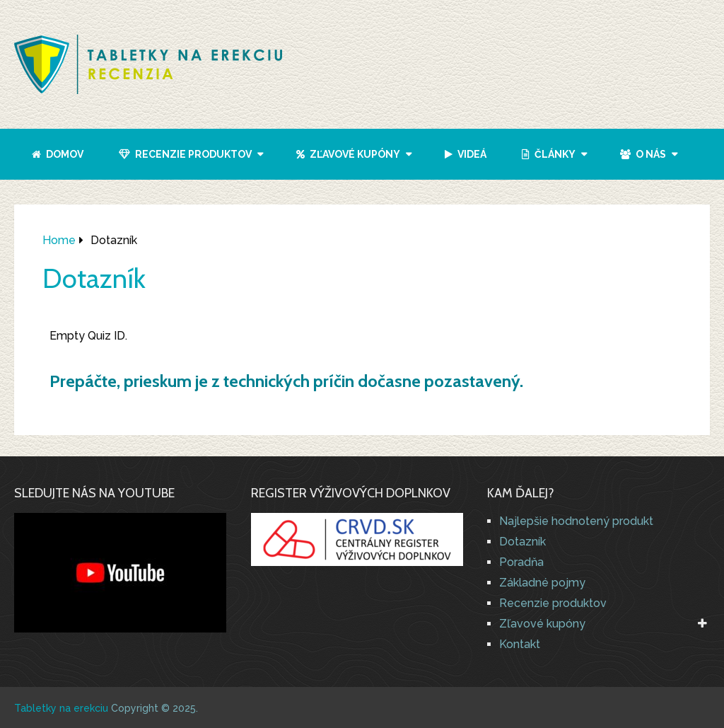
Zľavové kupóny (348, 154)
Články (549, 154)
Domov (58, 154)
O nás (643, 154)
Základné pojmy (542, 583)
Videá (466, 154)
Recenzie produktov (185, 154)
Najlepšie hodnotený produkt (576, 521)
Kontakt (520, 644)
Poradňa (521, 562)
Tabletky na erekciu (61, 708)
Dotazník (522, 542)
